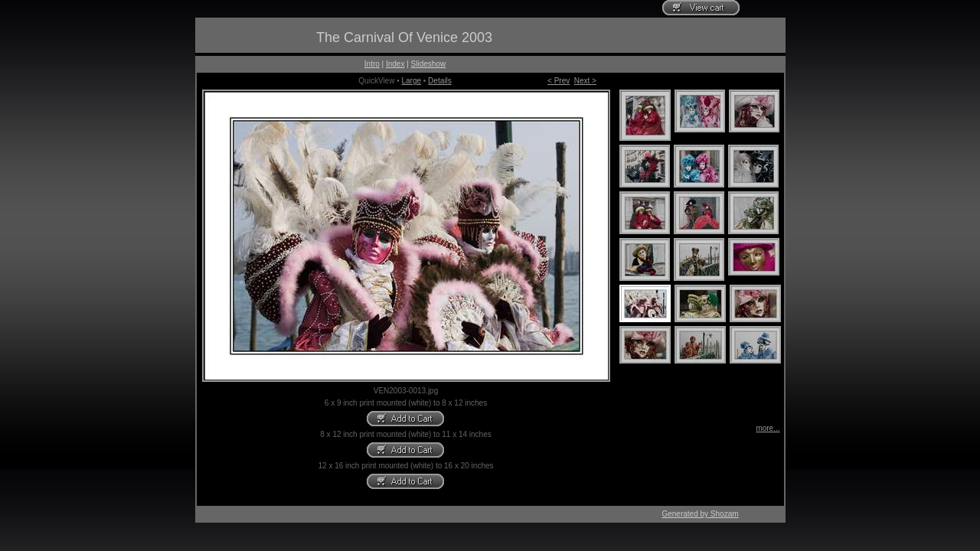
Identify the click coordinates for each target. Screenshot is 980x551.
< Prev (559, 81)
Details (440, 81)
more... (768, 428)
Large (411, 81)
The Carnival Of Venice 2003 (404, 37)
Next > (585, 81)
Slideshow (429, 64)
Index (395, 64)
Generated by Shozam (700, 514)
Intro (372, 64)
